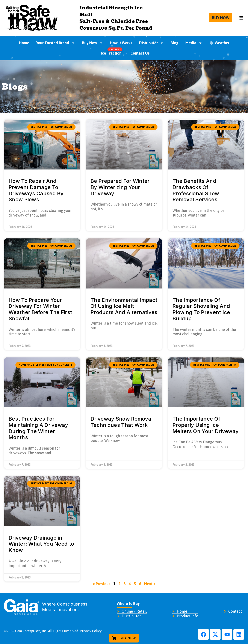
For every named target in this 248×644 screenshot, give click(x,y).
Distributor (151, 43)
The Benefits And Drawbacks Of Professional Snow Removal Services (196, 190)
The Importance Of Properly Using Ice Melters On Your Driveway (206, 425)
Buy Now (92, 43)
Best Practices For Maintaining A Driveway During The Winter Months (38, 428)
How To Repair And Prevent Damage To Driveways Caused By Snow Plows (36, 190)
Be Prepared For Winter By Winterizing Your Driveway (120, 187)
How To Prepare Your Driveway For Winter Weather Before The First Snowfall (40, 309)
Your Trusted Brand (56, 43)
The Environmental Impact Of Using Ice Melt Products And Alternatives (124, 306)
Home (24, 43)
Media (194, 43)
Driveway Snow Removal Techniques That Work (122, 422)
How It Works (121, 43)
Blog (175, 43)
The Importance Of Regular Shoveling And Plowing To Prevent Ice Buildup (201, 309)
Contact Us (140, 53)
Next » (150, 584)
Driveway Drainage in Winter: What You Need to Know (41, 544)
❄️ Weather (219, 43)
